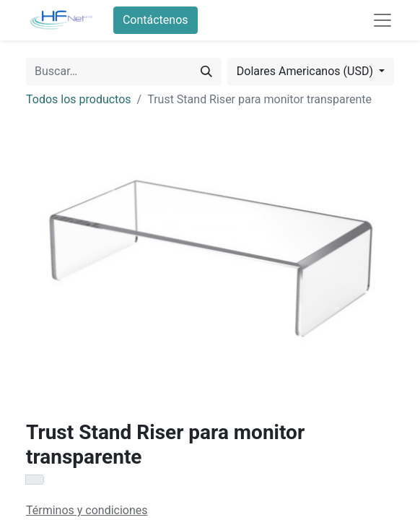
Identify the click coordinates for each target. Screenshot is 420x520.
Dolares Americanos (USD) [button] (306, 71)
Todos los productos (79, 99)
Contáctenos (156, 20)
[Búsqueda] (206, 71)
